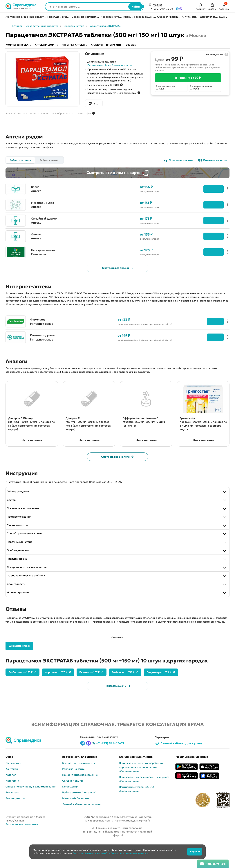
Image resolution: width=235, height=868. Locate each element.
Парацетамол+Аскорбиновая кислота (110, 66)
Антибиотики (190, 17)
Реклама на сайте (73, 792)
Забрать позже (49, 161)
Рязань (92, 695)
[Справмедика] (21, 7)
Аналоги (106, 45)
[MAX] (181, 9)
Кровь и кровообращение (140, 17)
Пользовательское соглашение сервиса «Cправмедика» (144, 803)
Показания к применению (26, 526)
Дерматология (209, 17)
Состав (14, 517)
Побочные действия (22, 561)
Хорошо (192, 852)
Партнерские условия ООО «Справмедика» (136, 812)
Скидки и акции (73, 804)
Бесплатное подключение (79, 787)
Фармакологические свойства (28, 597)
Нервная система (112, 17)
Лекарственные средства (61, 26)
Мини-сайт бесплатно (76, 822)
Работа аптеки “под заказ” (79, 816)
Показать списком (181, 161)
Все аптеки (12, 816)
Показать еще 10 (117, 709)
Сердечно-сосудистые (86, 17)
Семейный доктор (45, 224)
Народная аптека (44, 256)
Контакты (12, 792)
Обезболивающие (169, 17)
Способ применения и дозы (27, 552)
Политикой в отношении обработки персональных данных (110, 853)
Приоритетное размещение (80, 798)
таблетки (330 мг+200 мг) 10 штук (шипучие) (144, 430)
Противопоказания (22, 534)
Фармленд (38, 326)
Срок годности (19, 606)
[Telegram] (177, 9)
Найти (136, 7)
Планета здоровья (44, 342)
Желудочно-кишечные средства (26, 17)
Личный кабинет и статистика (81, 828)
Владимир (161, 695)
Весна (35, 193)
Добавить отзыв (19, 669)
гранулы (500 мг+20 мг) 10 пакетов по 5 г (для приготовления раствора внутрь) (85, 435)
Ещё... (223, 17)
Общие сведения (20, 508)
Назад (19, 26)
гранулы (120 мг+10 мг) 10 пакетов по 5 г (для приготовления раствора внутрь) (27, 435)
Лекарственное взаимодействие (30, 588)
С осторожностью (21, 543)
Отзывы (145, 45)
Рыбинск (125, 695)
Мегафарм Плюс (43, 208)
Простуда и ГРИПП (59, 17)
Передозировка (19, 579)
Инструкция (126, 45)
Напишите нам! (216, 864)
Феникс (37, 240)
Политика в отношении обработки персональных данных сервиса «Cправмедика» (141, 791)
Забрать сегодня (20, 161)
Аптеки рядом (50, 45)
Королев (58, 695)
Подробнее (211, 195)
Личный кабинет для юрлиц (181, 767)
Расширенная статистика (22, 848)
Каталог (36, 26)
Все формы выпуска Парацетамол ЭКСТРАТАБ (120, 104)
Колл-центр (70, 810)
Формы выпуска (19, 45)
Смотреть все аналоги (118, 472)
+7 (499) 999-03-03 (110, 767)
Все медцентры (15, 822)
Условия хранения (21, 615)
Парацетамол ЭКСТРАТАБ (123, 26)
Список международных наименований (31, 810)
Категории (12, 804)
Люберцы (22, 695)
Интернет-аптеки (81, 45)
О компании (13, 787)
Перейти (210, 328)
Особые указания (21, 570)
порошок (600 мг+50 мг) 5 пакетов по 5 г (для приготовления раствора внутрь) (199, 435)
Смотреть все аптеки (117, 274)
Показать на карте (215, 161)
